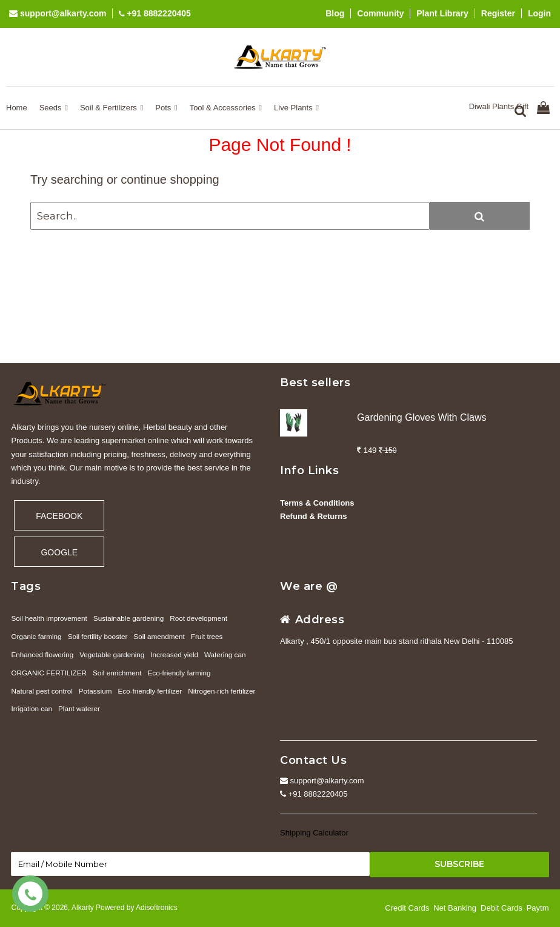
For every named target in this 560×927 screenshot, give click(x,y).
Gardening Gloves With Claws (422, 417)
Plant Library (442, 13)
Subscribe (459, 864)
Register (498, 13)
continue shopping (170, 179)
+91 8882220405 (155, 13)
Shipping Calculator (314, 833)
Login (539, 13)
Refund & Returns (314, 516)
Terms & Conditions (317, 503)
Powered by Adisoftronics (137, 908)
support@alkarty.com (58, 13)
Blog (335, 13)
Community (380, 13)
